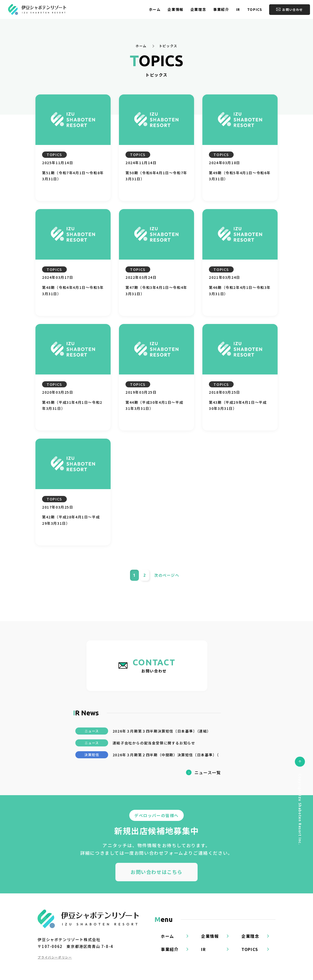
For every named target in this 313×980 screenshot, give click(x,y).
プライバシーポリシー (55, 957)
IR (238, 9)
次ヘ (167, 575)
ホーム (155, 9)
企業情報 (175, 9)
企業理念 (198, 9)
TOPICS (255, 9)
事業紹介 (221, 9)
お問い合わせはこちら (156, 872)
